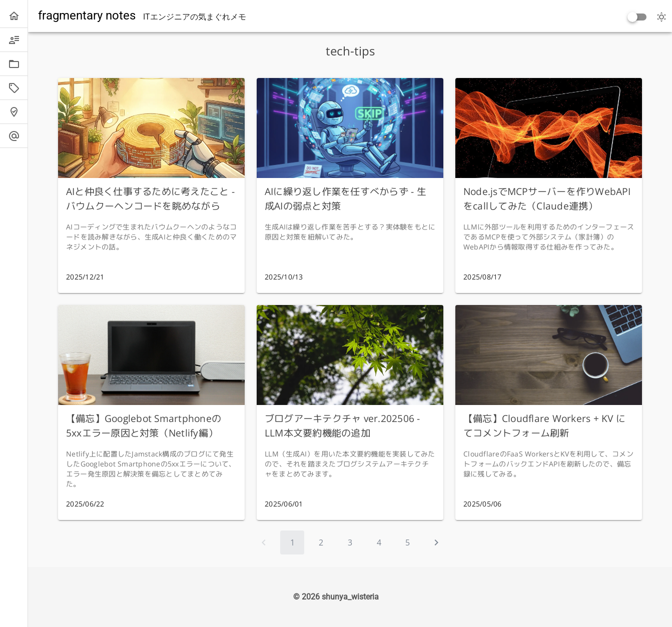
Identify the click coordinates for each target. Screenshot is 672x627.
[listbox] (14, 76)
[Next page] (436, 542)
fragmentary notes (87, 15)
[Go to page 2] (321, 542)
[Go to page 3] (350, 542)
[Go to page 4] (379, 542)
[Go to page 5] (408, 542)
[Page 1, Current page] (292, 542)
